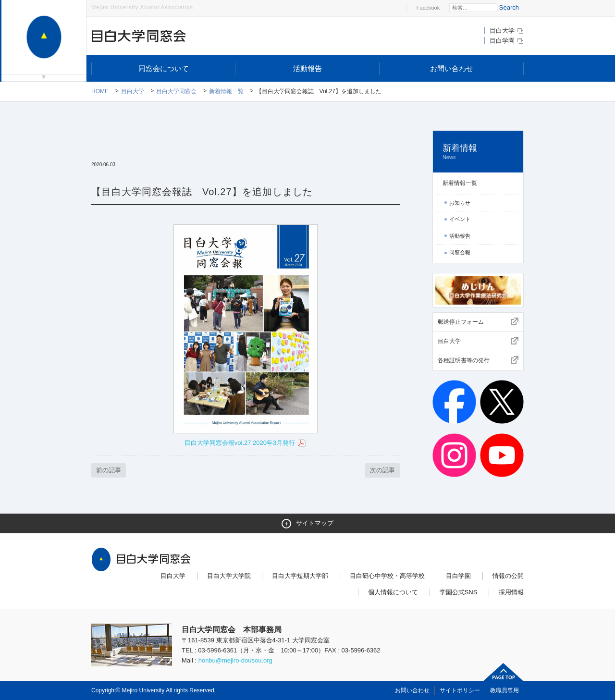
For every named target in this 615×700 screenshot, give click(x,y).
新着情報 (478, 152)
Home (100, 91)
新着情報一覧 (226, 91)
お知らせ (460, 203)
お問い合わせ (452, 68)
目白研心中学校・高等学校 (387, 576)
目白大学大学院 (229, 576)
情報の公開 (508, 576)
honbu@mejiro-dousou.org (235, 660)
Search (509, 7)
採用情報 (511, 592)
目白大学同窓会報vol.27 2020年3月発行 (246, 443)
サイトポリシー (460, 690)
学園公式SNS (459, 592)
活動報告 (307, 68)
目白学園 (507, 41)
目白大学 (507, 31)
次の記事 (382, 470)
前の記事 (109, 470)
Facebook (428, 8)
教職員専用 (504, 690)
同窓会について (164, 68)
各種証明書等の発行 (464, 360)
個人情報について (393, 592)
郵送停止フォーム (461, 322)
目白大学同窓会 (176, 91)
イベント (460, 219)
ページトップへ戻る (504, 672)
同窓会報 (460, 252)
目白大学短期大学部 (300, 576)
